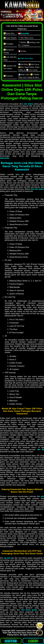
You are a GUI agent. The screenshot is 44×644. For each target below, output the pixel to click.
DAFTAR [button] (11, 641)
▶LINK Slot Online (26, 58)
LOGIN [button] (33, 641)
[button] (4, 15)
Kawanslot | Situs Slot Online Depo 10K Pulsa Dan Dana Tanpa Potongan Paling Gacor (23, 633)
